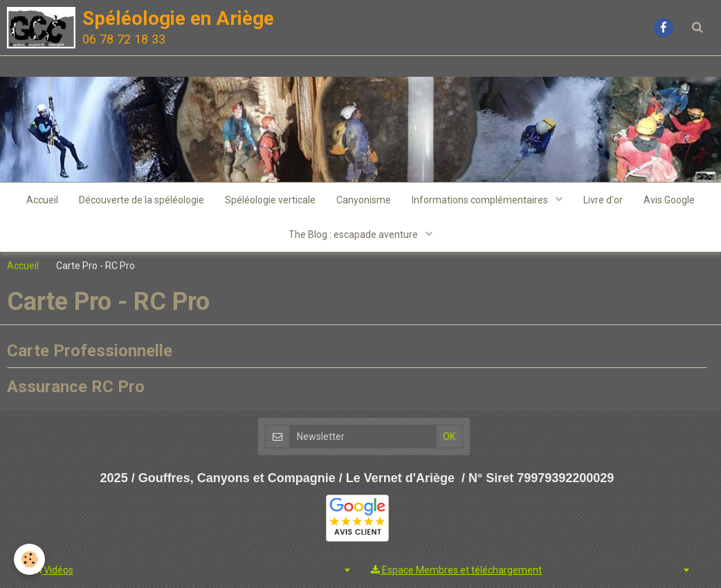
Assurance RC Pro (76, 387)
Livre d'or (603, 200)
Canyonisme (364, 200)
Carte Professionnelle (90, 350)
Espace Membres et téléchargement (456, 570)
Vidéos (53, 570)
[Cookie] (29, 559)
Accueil (42, 200)
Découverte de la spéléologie (142, 200)
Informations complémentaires (481, 200)
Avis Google (669, 200)
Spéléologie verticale (270, 200)
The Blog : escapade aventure (354, 235)
